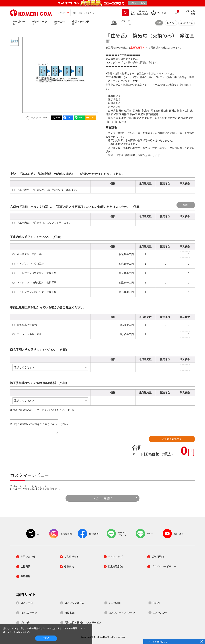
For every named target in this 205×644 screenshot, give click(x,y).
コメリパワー (160, 613)
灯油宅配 (70, 613)
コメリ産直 (27, 603)
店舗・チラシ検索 (81, 23)
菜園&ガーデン (29, 613)
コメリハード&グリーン (122, 613)
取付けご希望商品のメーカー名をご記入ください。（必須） (43, 410)
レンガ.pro (115, 603)
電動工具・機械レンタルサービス (83, 622)
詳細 (186, 205)
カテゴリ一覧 (19, 23)
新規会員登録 (187, 23)
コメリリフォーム (74, 603)
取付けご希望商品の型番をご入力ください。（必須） (40, 424)
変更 (159, 23)
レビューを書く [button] (103, 498)
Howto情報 (59, 23)
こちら (11, 632)
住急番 (156, 603)
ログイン (171, 23)
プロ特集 (25, 622)
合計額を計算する (172, 439)
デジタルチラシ (40, 23)
